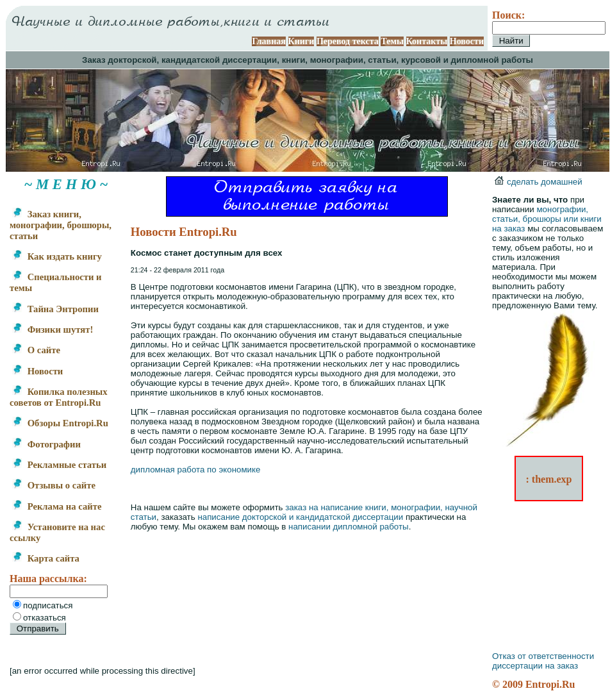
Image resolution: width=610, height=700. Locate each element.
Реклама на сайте (57, 506)
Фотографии (46, 444)
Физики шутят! (53, 329)
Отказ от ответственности (543, 656)
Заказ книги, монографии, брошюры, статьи (61, 225)
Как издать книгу (57, 256)
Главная (268, 41)
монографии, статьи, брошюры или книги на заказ (547, 219)
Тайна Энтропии (55, 309)
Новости (467, 41)
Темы (392, 41)
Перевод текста (348, 41)
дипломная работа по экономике (196, 470)
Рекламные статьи (59, 465)
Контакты (427, 41)
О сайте (36, 350)
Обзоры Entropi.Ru (60, 423)
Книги (301, 41)
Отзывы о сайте (54, 485)
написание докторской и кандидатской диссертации (300, 517)
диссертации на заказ (535, 666)
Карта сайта (46, 558)
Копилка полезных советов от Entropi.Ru (59, 397)
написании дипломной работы (349, 527)
